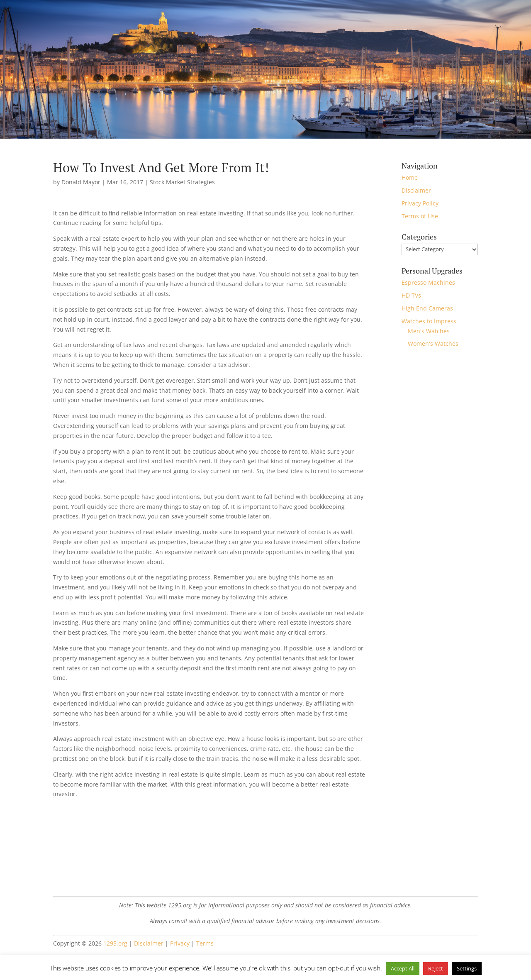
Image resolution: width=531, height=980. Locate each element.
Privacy (180, 943)
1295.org (115, 943)
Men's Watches (429, 331)
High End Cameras (427, 308)
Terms (205, 943)
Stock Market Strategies (182, 182)
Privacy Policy (420, 203)
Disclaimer (416, 190)
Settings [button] (467, 968)
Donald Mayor (81, 182)
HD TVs (411, 295)
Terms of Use (420, 216)
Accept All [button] (403, 968)
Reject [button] (436, 968)
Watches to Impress (429, 321)
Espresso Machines (428, 282)
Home (410, 177)
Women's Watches (433, 343)
